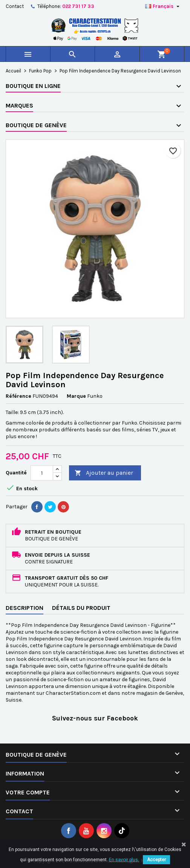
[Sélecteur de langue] (163, 6)
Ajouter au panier (104, 473)
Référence (18, 396)
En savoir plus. (124, 860)
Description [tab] (25, 608)
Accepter (156, 860)
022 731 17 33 (78, 6)
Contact (15, 6)
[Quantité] (42, 473)
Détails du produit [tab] (81, 608)
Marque (76, 396)
